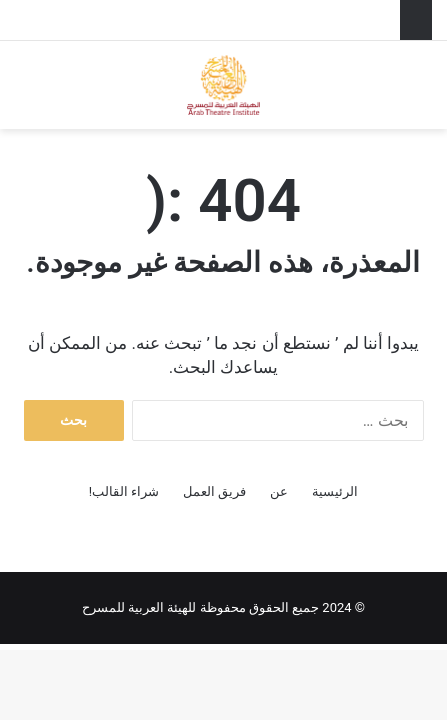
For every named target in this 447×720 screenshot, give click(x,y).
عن (279, 491)
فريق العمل (214, 491)
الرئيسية (335, 491)
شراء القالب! (124, 491)
